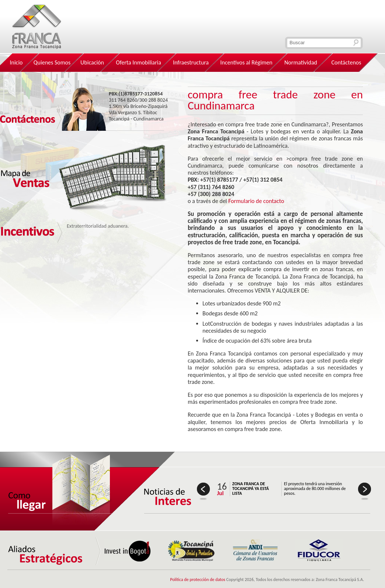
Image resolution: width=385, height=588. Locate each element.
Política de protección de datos (198, 580)
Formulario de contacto (256, 201)
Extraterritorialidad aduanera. (98, 226)
